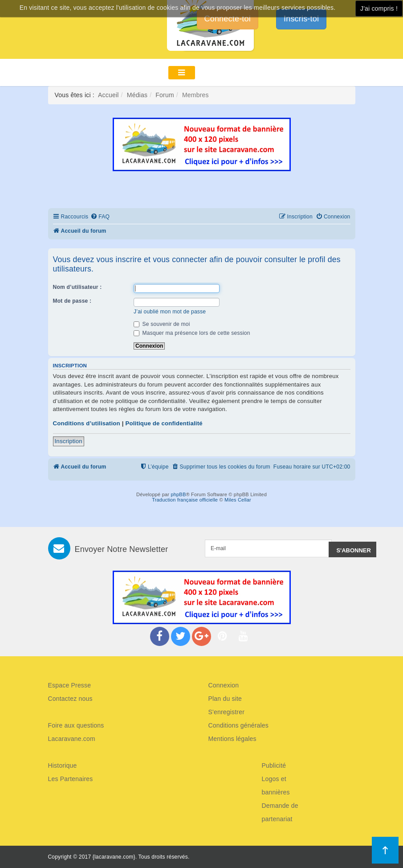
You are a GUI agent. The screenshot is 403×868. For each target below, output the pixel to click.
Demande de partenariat (280, 812)
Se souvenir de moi (162, 324)
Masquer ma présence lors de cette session (192, 333)
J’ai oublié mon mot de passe (170, 312)
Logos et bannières (276, 786)
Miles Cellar (238, 500)
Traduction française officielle (185, 500)
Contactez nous (70, 699)
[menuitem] (100, 217)
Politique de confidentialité (164, 423)
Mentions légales (232, 739)
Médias (137, 95)
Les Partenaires (71, 779)
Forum (165, 95)
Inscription (69, 441)
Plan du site (225, 699)
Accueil (108, 95)
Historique (63, 765)
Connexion (224, 685)
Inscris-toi (301, 19)
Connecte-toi (228, 19)
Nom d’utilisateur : (77, 287)
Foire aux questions (76, 725)
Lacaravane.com (72, 739)
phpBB (178, 494)
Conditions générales (239, 725)
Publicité (274, 765)
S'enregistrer (227, 712)
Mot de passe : (72, 301)
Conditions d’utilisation (87, 423)
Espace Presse (70, 685)
